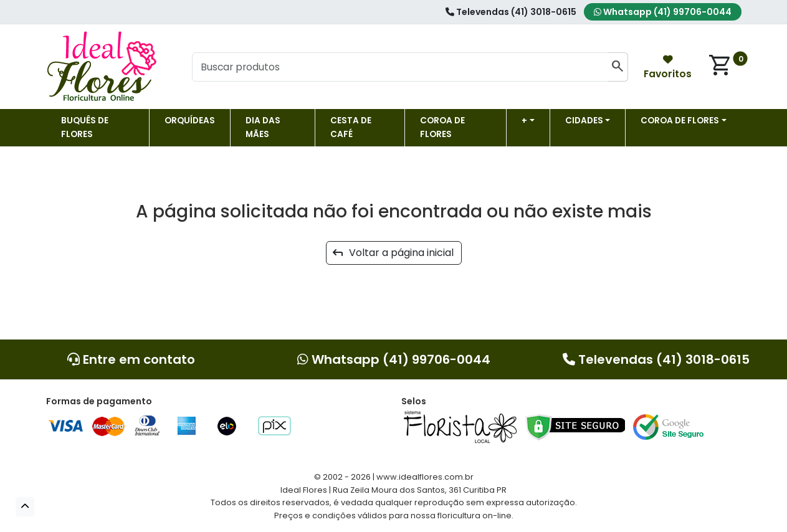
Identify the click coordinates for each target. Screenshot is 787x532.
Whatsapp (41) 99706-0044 (663, 12)
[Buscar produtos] (400, 67)
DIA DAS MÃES (263, 127)
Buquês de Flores (85, 127)
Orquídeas (190, 121)
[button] (25, 507)
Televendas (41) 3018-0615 (511, 12)
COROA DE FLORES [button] (680, 121)
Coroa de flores (442, 127)
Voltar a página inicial (393, 253)
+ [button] (524, 121)
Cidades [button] (584, 121)
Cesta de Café (351, 127)
